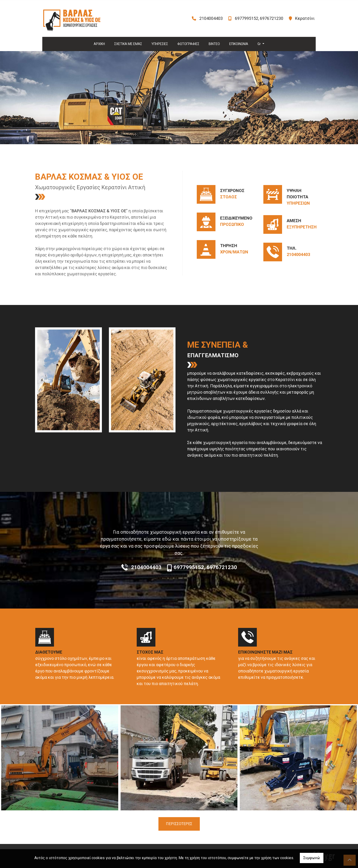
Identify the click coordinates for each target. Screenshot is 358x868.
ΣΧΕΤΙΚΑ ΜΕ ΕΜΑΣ (128, 44)
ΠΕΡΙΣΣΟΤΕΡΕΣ (179, 824)
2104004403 (211, 18)
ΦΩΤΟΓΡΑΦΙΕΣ (188, 44)
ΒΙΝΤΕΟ (214, 44)
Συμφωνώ (312, 858)
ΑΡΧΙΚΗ (99, 44)
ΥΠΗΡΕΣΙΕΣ (160, 44)
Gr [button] (260, 44)
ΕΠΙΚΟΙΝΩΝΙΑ (239, 44)
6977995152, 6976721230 (259, 18)
